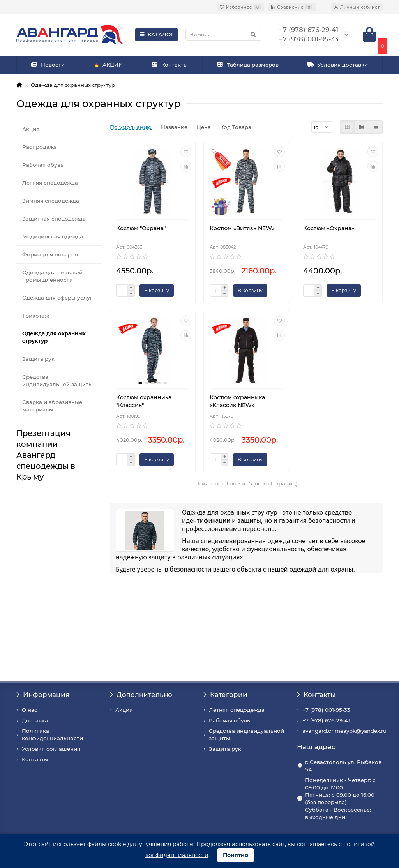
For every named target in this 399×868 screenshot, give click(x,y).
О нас (30, 710)
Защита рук (38, 359)
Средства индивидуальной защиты (57, 380)
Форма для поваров (50, 254)
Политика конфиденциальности (52, 735)
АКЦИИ (108, 65)
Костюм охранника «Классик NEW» (237, 401)
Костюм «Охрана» (329, 228)
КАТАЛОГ (156, 34)
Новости (48, 65)
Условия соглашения (51, 749)
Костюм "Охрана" (141, 228)
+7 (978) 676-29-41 (326, 720)
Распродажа (40, 147)
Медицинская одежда (53, 236)
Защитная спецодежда (54, 219)
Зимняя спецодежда (51, 201)
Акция (31, 129)
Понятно (236, 855)
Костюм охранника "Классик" (144, 401)
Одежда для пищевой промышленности (52, 276)
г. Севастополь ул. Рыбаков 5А (343, 766)
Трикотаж (36, 316)
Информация (43, 695)
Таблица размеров (248, 65)
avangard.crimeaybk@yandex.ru (344, 731)
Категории (225, 695)
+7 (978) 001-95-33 (326, 710)
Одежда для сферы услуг (57, 298)
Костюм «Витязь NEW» (242, 228)
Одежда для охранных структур (54, 337)
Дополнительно (141, 695)
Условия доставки (338, 65)
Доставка (35, 720)
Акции (124, 710)
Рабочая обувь (43, 165)
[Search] (223, 35)
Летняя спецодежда (50, 183)
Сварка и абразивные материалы (52, 406)
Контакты (170, 65)
